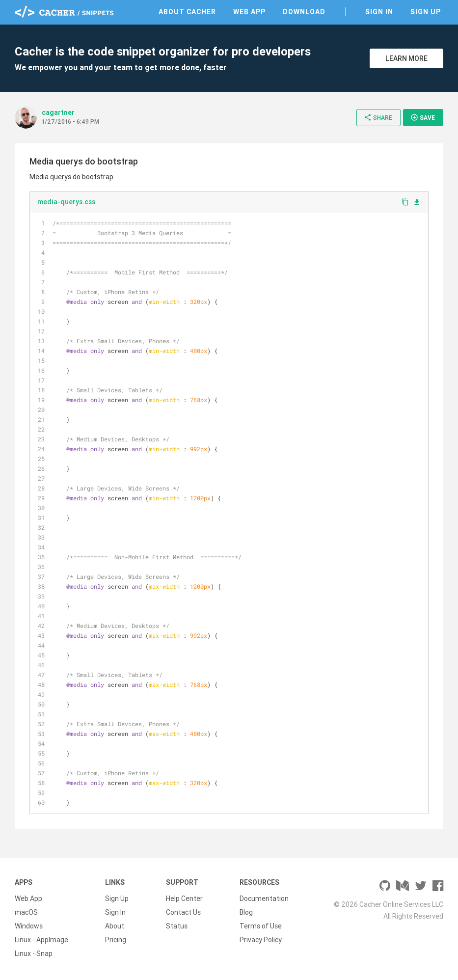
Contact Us (183, 912)
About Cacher (187, 12)
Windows (29, 926)
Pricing (116, 940)
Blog (246, 912)
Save (423, 117)
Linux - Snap (34, 953)
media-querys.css (66, 202)
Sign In (379, 12)
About (115, 926)
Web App (249, 12)
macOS (26, 912)
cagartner (58, 112)
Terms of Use (261, 926)
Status (177, 926)
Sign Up (426, 12)
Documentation (264, 898)
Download (304, 12)
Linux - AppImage (41, 940)
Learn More (406, 58)
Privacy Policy (261, 940)
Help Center (184, 898)
